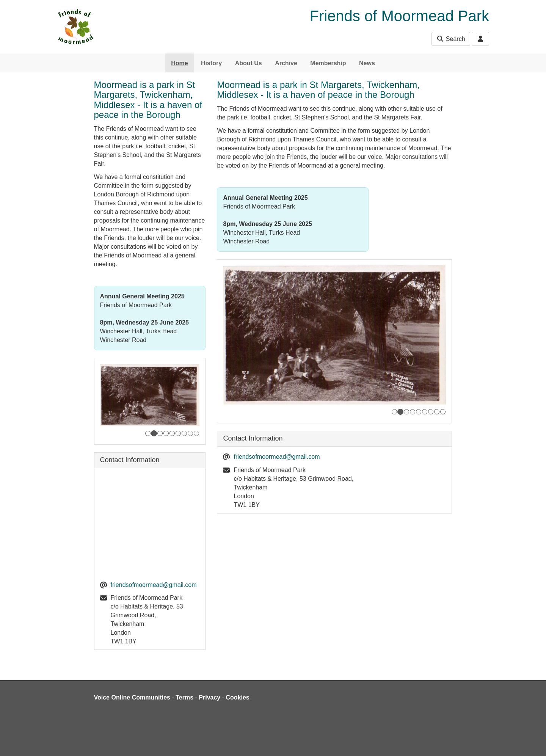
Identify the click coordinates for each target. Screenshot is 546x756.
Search (451, 39)
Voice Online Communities (132, 697)
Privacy (209, 697)
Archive (286, 63)
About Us (249, 63)
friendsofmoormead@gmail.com (154, 585)
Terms (184, 697)
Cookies (238, 697)
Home (179, 63)
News (367, 63)
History (211, 63)
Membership (328, 63)
